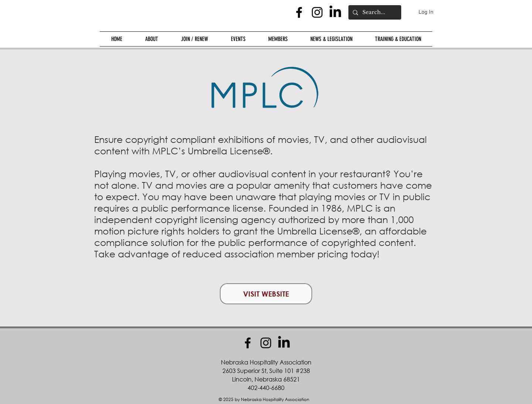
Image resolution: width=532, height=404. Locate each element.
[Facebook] (299, 12)
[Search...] (374, 12)
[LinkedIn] (335, 12)
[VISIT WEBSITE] (266, 294)
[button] (152, 39)
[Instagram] (317, 12)
